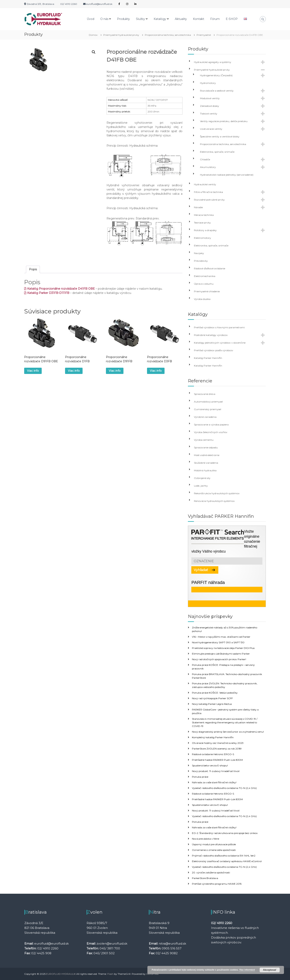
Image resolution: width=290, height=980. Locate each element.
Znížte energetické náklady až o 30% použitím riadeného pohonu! (225, 629)
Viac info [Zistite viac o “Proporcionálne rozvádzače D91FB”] (115, 371)
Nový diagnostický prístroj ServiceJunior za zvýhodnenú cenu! (228, 732)
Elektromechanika (205, 276)
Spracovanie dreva (205, 394)
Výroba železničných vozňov (211, 432)
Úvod (91, 19)
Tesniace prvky (202, 223)
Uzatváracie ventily (211, 129)
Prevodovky (201, 261)
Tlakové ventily (209, 114)
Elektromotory (202, 238)
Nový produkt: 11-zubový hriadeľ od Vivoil (216, 771)
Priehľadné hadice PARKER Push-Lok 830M (217, 760)
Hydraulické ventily (205, 184)
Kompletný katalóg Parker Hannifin (213, 737)
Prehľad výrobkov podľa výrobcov (214, 350)
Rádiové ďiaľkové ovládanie (210, 268)
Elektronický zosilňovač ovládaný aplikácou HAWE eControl (227, 861)
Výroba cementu (204, 440)
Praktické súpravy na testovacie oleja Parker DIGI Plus (223, 648)
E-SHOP (232, 19)
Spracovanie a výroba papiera (211, 425)
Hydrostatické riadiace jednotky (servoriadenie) (227, 175)
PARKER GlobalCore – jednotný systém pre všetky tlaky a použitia (225, 711)
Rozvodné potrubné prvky (209, 200)
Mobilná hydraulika (205, 470)
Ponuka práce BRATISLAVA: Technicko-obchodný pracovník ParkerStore (227, 676)
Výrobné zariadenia (205, 417)
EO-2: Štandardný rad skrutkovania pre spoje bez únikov (225, 833)
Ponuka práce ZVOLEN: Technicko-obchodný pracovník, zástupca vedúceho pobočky (225, 685)
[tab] (33, 269)
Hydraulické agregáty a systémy (213, 62)
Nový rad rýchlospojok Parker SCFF (212, 698)
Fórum (215, 19)
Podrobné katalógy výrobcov (211, 335)
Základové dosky (210, 106)
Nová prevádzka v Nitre (206, 839)
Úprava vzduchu (204, 284)
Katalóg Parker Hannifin (208, 358)
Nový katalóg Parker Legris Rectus (212, 704)
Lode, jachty (201, 486)
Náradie (198, 207)
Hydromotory (208, 83)
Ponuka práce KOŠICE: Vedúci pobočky (215, 693)
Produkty (123, 19)
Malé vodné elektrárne (207, 455)
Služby (140, 19)
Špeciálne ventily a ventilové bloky (220, 136)
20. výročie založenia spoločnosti (211, 872)
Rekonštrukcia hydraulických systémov (217, 493)
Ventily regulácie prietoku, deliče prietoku (224, 121)
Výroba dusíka (202, 299)
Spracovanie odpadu (206, 447)
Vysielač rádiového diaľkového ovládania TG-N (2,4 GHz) (224, 788)
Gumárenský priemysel (208, 409)
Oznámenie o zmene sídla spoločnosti (214, 850)
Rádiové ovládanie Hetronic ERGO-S (213, 754)
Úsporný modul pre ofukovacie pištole (214, 844)
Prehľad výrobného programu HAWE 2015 (217, 884)
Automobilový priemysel (208, 402)
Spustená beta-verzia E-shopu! (210, 765)
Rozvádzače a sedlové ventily (217, 91)
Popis (33, 269)
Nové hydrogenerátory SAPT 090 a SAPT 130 (218, 642)
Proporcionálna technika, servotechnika (168, 35)
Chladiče (205, 159)
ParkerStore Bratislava (205, 878)
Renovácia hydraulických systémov (214, 501)
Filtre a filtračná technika (208, 192)
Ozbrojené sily (202, 478)
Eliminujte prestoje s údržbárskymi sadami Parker (221, 654)
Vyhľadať (201, 570)
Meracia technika (204, 215)
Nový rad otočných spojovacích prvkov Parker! (219, 659)
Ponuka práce (200, 777)
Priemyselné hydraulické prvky (121, 35)
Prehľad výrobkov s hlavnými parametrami (219, 327)
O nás (104, 19)
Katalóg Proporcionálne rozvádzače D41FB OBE (60, 289)
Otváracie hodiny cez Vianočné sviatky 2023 (218, 743)
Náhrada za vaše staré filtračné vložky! (214, 782)
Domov (93, 35)
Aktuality (181, 19)
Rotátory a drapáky (205, 230)
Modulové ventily (210, 98)
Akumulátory (208, 167)
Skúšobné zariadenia (206, 463)
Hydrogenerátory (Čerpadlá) (216, 75)
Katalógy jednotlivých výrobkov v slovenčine (220, 343)
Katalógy (160, 19)
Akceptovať (270, 970)
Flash (110, 974)
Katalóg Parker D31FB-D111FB (47, 293)
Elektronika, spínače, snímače (217, 152)
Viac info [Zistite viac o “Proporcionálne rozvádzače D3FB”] (156, 371)
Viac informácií (247, 970)
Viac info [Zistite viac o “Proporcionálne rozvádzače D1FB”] (74, 371)
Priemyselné (204, 35)
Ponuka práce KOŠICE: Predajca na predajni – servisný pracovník (223, 667)
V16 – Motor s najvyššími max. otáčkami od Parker (221, 637)
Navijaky (199, 253)
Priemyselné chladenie (207, 291)
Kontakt (199, 19)
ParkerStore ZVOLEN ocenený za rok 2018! (217, 749)
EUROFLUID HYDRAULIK (61, 974)
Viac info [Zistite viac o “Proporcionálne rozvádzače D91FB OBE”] (33, 371)
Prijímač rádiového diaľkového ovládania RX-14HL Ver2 (224, 856)
